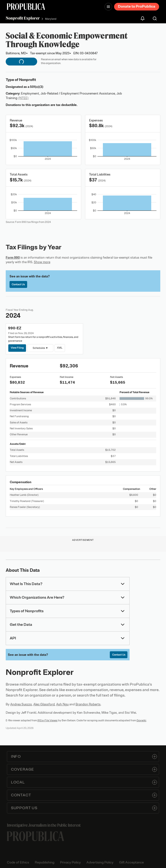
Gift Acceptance (131, 862)
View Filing (17, 348)
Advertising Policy (100, 862)
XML (60, 348)
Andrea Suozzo (21, 704)
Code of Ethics (18, 862)
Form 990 (13, 258)
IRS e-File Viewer (48, 720)
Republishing (45, 862)
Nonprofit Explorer (23, 18)
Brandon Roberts (88, 704)
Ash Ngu (62, 704)
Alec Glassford (44, 704)
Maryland (51, 19)
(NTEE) (23, 98)
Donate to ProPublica (137, 6)
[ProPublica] (26, 7)
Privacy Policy (70, 862)
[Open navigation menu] (108, 7)
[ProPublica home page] (35, 836)
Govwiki (141, 720)
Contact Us (18, 284)
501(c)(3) (37, 87)
